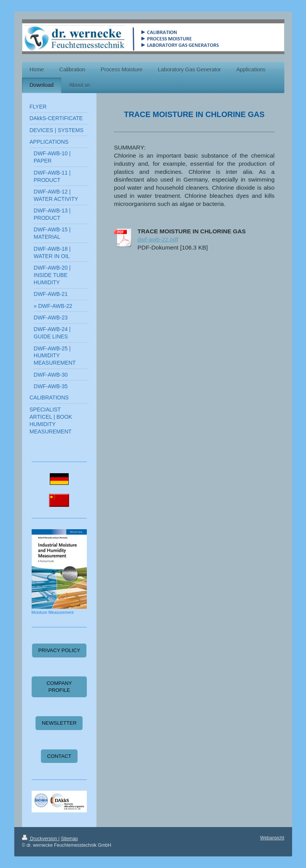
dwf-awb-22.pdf (158, 239)
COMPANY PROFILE (59, 687)
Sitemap (69, 839)
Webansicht (272, 838)
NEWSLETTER (59, 723)
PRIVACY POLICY (59, 650)
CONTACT (59, 756)
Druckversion (40, 839)
